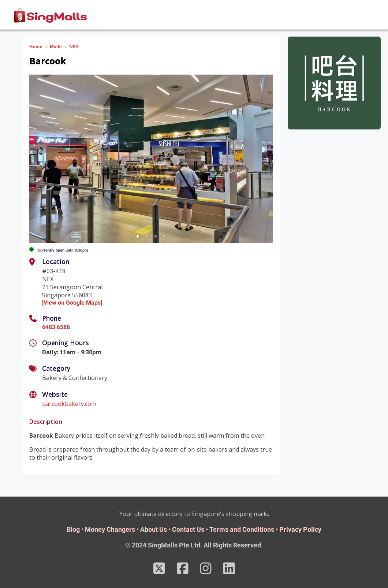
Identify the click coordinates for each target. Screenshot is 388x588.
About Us (154, 529)
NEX (74, 47)
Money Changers (110, 529)
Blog (73, 529)
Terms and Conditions (242, 529)
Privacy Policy (300, 529)
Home (36, 47)
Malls (56, 47)
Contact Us (188, 529)
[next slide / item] (268, 159)
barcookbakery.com (69, 404)
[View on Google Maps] (72, 303)
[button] (138, 236)
